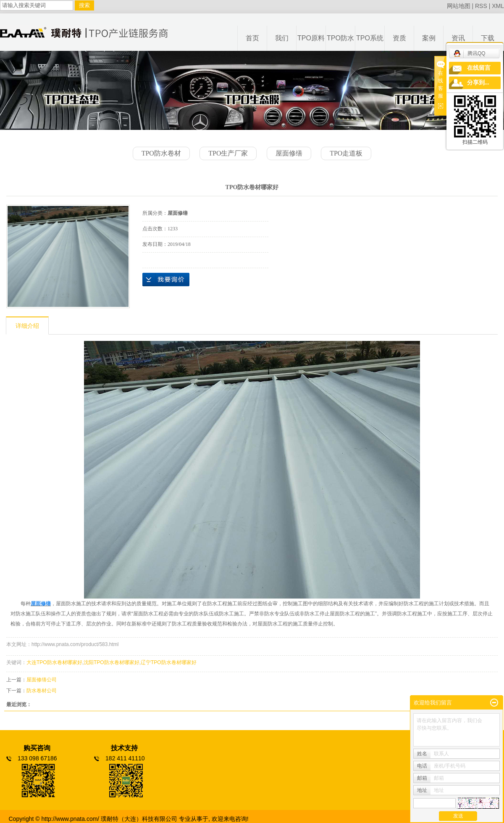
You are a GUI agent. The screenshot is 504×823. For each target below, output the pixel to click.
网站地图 (459, 6)
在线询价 (166, 280)
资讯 (458, 38)
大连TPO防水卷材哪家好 (54, 662)
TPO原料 (311, 38)
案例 (429, 38)
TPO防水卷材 (161, 153)
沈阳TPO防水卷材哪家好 (112, 662)
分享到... (478, 83)
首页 (252, 38)
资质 (399, 38)
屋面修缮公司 (42, 680)
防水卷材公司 (42, 691)
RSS (481, 6)
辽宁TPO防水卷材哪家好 (169, 662)
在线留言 (479, 68)
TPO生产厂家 (228, 153)
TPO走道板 (346, 153)
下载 (488, 38)
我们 (282, 38)
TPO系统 (370, 38)
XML (498, 6)
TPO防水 (340, 38)
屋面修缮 (289, 153)
